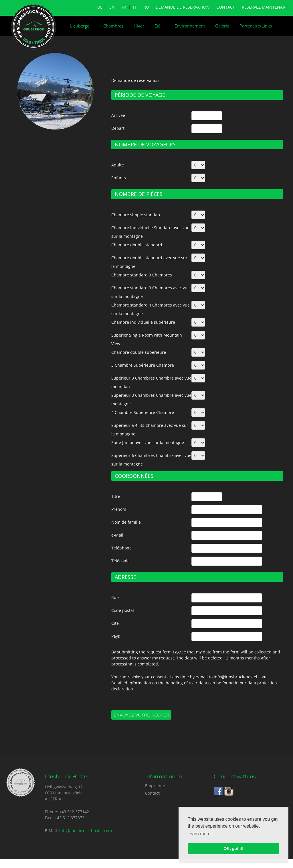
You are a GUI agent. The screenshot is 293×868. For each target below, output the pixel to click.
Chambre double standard (137, 245)
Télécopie (120, 561)
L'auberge (80, 26)
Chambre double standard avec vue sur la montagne (149, 262)
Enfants (119, 178)
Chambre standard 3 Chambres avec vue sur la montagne (151, 292)
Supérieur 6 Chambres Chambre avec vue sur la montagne (151, 460)
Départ (118, 128)
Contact (226, 7)
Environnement (188, 26)
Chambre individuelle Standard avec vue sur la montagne (150, 232)
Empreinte (155, 786)
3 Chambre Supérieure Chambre (143, 365)
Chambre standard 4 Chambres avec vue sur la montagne (151, 309)
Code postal (123, 610)
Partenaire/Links (256, 26)
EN (112, 7)
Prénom (119, 509)
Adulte (118, 165)
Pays (116, 636)
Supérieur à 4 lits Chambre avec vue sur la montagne (150, 430)
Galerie (222, 26)
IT (135, 7)
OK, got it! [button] (233, 849)
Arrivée (118, 115)
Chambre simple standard (136, 215)
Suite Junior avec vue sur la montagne (148, 442)
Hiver (139, 26)
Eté (158, 26)
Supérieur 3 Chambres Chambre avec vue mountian (151, 382)
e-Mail (117, 535)
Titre (116, 496)
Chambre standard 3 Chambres (142, 275)
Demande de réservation (183, 7)
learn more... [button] (201, 834)
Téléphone (121, 548)
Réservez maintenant (265, 7)
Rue (115, 597)
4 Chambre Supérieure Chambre (143, 412)
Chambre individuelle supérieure (143, 322)
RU (146, 7)
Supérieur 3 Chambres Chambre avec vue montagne (151, 399)
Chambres (111, 26)
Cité (115, 623)
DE (100, 7)
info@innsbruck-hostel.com (86, 831)
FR (124, 7)
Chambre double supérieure (139, 352)
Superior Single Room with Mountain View (147, 339)
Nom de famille (126, 522)
